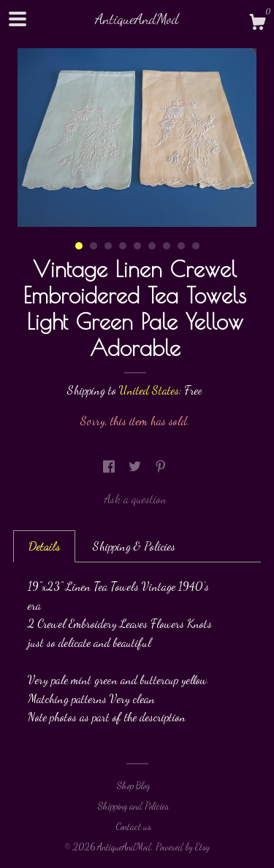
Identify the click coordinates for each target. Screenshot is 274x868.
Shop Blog (133, 786)
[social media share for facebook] (110, 466)
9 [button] (196, 246)
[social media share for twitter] (136, 466)
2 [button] (94, 246)
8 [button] (181, 246)
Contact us (133, 826)
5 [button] (137, 246)
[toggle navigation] (18, 19)
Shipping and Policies (133, 806)
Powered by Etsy (183, 847)
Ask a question (135, 499)
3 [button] (108, 246)
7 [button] (167, 246)
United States (149, 390)
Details (44, 546)
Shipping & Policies (134, 546)
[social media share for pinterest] (161, 466)
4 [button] (123, 246)
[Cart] (257, 24)
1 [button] (79, 246)
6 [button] (152, 246)
